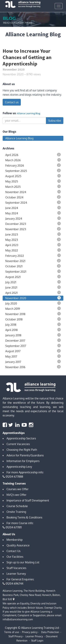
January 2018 (33, 335)
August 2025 (33, 176)
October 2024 (33, 197)
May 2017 (33, 356)
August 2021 (33, 277)
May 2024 (33, 213)
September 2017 (33, 346)
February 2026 (33, 165)
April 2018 (33, 330)
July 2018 (33, 324)
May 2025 (33, 181)
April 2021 (33, 293)
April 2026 (33, 155)
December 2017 (33, 340)
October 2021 (33, 266)
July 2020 (33, 303)
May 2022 (33, 250)
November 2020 (33, 298)
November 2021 (33, 261)
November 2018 (33, 314)
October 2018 (33, 319)
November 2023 (33, 229)
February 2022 (33, 256)
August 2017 (33, 351)
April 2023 (33, 245)
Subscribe (55, 121)
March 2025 (33, 187)
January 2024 (33, 218)
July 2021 (33, 282)
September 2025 (33, 171)
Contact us (12, 102)
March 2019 (33, 309)
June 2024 (33, 208)
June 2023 (33, 234)
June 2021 (33, 287)
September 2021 (33, 271)
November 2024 (33, 192)
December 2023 (33, 224)
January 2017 (33, 362)
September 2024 (33, 202)
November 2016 (33, 367)
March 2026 (33, 160)
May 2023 (33, 240)
